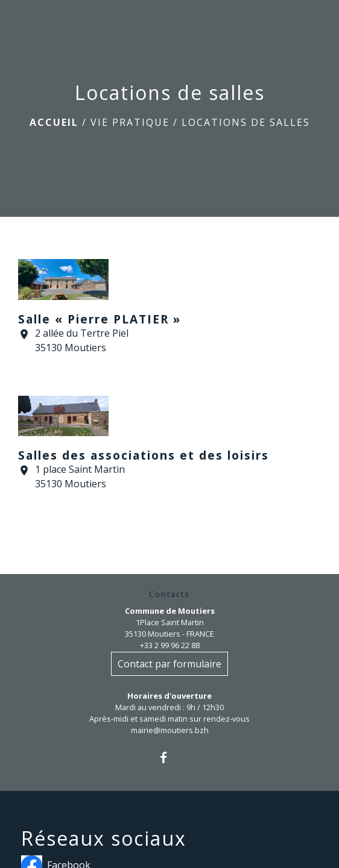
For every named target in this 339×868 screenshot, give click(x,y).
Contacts (169, 594)
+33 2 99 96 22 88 (170, 645)
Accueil (54, 122)
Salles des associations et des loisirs (144, 455)
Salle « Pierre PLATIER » (100, 319)
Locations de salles (246, 122)
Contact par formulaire (169, 664)
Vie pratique (130, 122)
